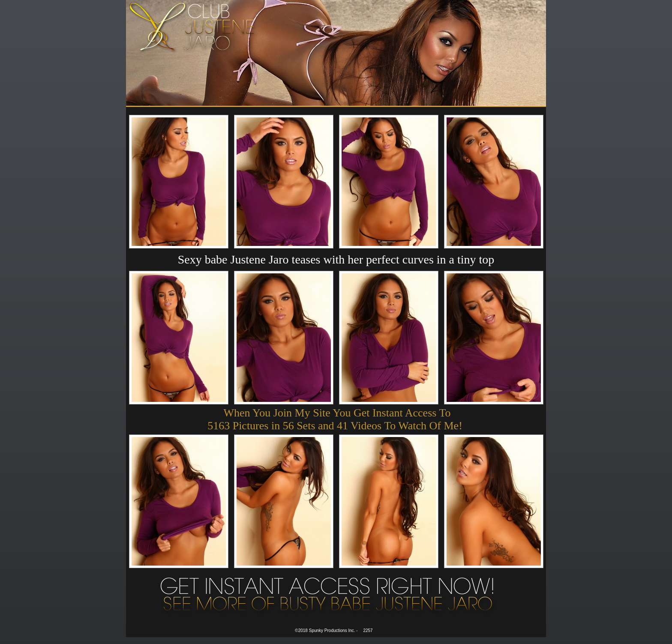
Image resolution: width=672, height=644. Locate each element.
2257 (368, 631)
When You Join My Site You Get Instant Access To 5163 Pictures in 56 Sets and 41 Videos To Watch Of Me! (335, 419)
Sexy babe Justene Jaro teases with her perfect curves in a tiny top (336, 259)
